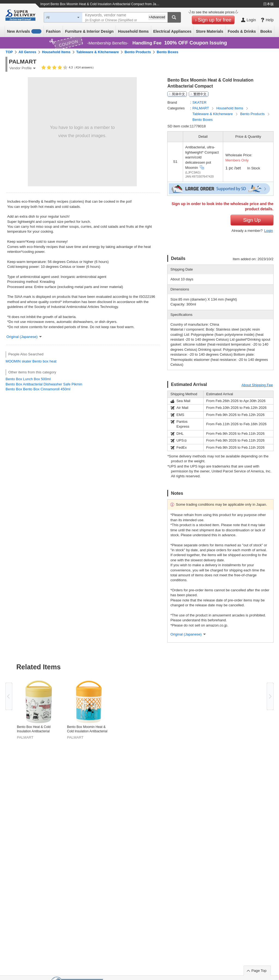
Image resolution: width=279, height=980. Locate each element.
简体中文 (178, 94)
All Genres (27, 52)
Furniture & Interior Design (89, 31)
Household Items (133, 31)
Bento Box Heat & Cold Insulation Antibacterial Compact (34, 729)
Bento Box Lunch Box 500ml (28, 379)
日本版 (269, 4)
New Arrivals (24, 31)
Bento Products (138, 52)
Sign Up (252, 220)
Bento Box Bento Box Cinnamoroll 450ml (38, 389)
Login (268, 231)
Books (266, 31)
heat (53, 361)
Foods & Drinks (242, 31)
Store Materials (210, 31)
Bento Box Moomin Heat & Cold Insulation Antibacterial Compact (87, 729)
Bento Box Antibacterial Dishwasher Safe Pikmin (44, 384)
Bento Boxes (167, 52)
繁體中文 (200, 94)
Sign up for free (215, 20)
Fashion (53, 31)
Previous (9, 696)
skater (26, 361)
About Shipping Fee (257, 385)
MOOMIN (13, 361)
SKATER (199, 102)
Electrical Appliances (172, 31)
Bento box (40, 361)
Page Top (259, 971)
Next (270, 696)
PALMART (201, 108)
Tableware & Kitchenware (98, 52)
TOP (9, 52)
